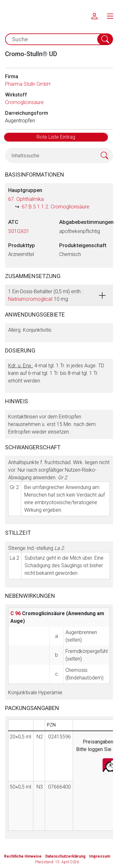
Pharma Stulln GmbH (28, 84)
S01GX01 (19, 231)
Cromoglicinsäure (24, 102)
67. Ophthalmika (26, 199)
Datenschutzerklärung (65, 856)
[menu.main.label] (110, 16)
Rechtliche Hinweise (23, 856)
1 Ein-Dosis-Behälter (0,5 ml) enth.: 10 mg (45, 295)
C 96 (16, 613)
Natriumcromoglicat (30, 299)
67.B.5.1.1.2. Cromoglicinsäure (56, 207)
